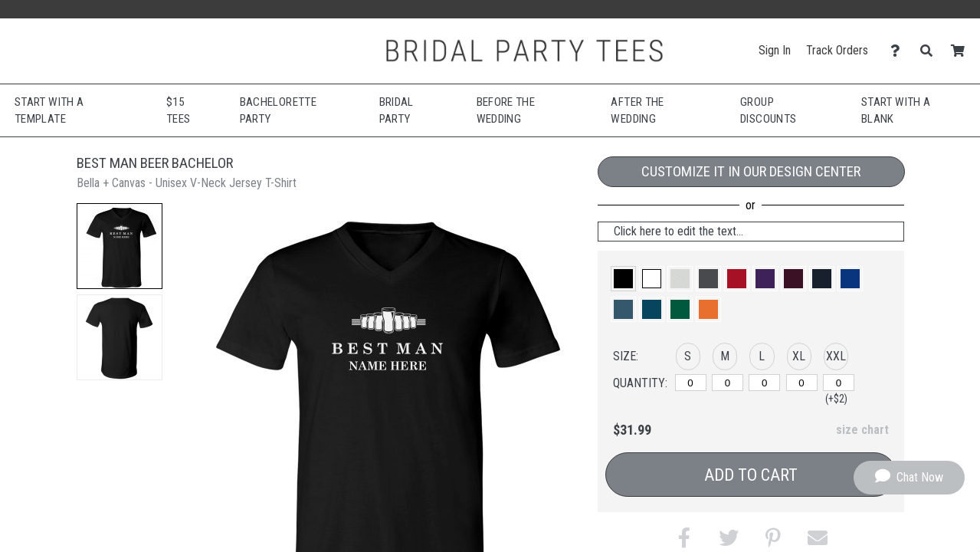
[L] (764, 383)
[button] (120, 246)
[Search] (931, 51)
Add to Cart (751, 475)
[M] (728, 383)
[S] (691, 383)
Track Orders (837, 50)
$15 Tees (178, 111)
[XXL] (839, 383)
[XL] (802, 383)
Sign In (775, 50)
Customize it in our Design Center (751, 171)
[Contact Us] (899, 51)
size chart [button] (862, 430)
